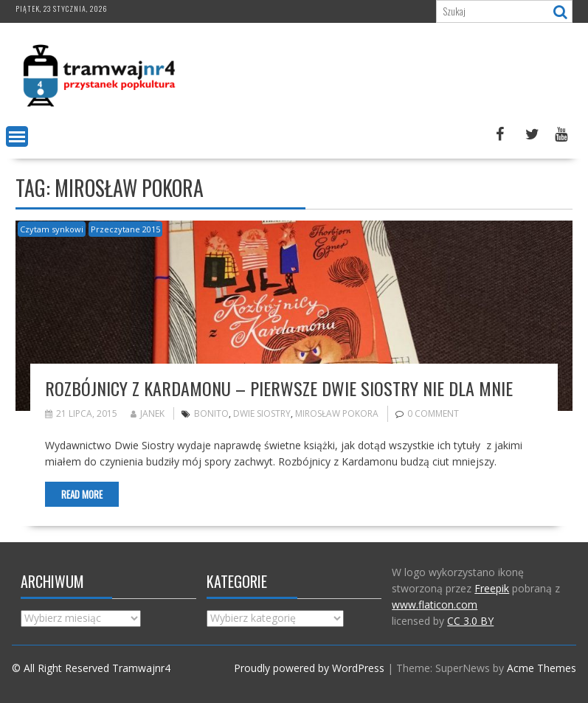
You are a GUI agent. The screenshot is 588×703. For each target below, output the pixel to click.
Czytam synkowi (52, 229)
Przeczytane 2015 (125, 229)
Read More (82, 494)
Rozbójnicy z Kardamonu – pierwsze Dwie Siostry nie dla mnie (279, 388)
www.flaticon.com (435, 605)
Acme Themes (542, 668)
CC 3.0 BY (470, 621)
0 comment (433, 413)
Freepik (492, 588)
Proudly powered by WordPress (309, 668)
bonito (211, 413)
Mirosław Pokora (337, 413)
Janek (148, 413)
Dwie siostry (262, 413)
